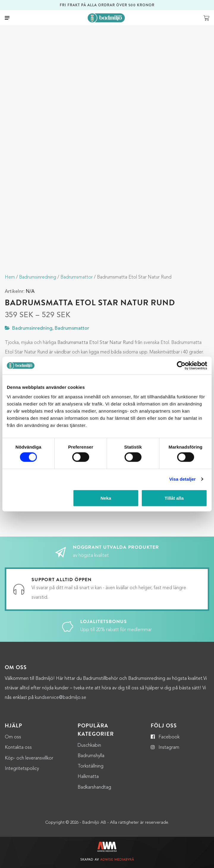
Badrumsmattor (77, 277)
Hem (10, 277)
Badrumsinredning (38, 277)
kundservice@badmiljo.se (60, 698)
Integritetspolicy (22, 769)
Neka (106, 498)
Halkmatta (88, 777)
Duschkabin (89, 746)
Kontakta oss (18, 748)
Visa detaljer (182, 479)
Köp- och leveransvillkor (29, 758)
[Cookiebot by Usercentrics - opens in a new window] (181, 366)
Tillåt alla (174, 498)
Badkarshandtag (94, 787)
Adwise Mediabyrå (117, 860)
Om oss (13, 737)
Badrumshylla (91, 756)
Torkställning (91, 766)
